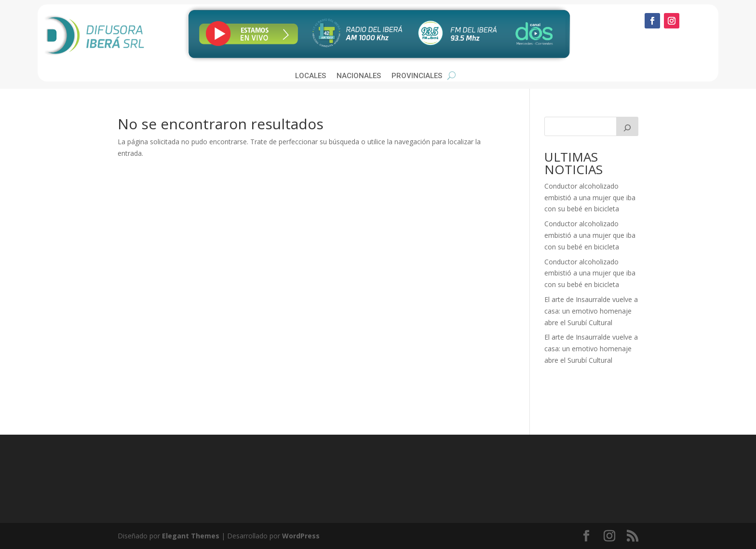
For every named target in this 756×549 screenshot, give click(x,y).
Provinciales (417, 76)
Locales (310, 76)
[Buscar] (627, 126)
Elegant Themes (191, 536)
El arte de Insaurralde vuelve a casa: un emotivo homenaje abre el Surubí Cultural (591, 311)
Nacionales (359, 76)
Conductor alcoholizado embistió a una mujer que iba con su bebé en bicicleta (590, 198)
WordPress (301, 536)
